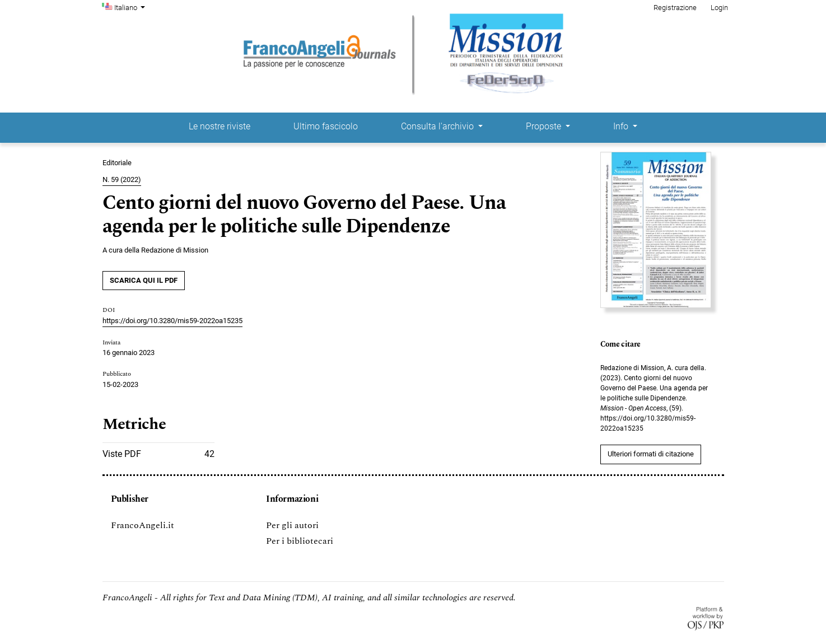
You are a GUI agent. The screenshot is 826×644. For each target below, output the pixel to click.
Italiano (131, 7)
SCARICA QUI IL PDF (144, 280)
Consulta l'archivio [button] (438, 126)
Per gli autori (292, 525)
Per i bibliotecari (300, 541)
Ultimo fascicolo (326, 126)
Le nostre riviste (220, 126)
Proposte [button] (545, 126)
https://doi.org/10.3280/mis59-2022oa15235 (172, 321)
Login (719, 8)
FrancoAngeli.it (143, 525)
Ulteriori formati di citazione (651, 454)
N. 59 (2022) (122, 179)
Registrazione (675, 8)
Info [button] (622, 126)
